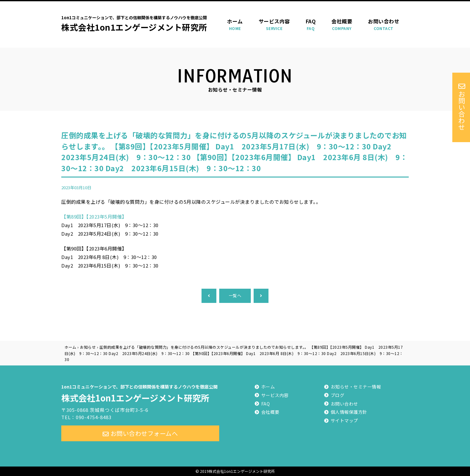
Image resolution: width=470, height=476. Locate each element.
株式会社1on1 (140, 393)
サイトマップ (344, 420)
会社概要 (342, 24)
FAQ (311, 24)
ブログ (338, 395)
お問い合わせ (384, 24)
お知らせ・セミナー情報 (356, 387)
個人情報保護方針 (349, 412)
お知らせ (88, 347)
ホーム (235, 24)
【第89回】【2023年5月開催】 (94, 217)
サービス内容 (274, 24)
